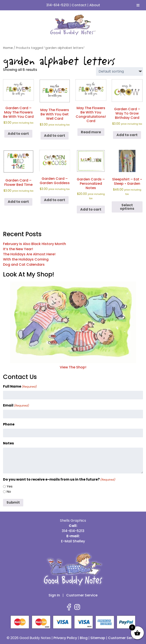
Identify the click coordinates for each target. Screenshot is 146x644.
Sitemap (98, 638)
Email (16, 405)
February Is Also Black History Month (35, 244)
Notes (8, 443)
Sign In (54, 595)
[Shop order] (119, 71)
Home (8, 48)
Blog (84, 638)
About (95, 5)
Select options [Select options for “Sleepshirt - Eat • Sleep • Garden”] (127, 207)
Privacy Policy (65, 638)
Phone (9, 424)
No (9, 491)
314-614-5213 (57, 5)
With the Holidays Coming (26, 259)
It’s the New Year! (18, 249)
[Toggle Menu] (138, 5)
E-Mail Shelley (73, 541)
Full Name (20, 386)
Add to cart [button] (18, 134)
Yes (10, 486)
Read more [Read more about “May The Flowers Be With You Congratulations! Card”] (91, 132)
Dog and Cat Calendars (24, 265)
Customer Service (82, 595)
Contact (79, 5)
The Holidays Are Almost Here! (29, 254)
